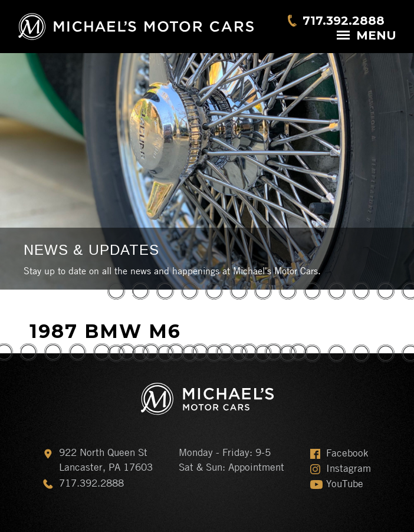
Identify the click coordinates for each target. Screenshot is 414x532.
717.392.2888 (344, 21)
